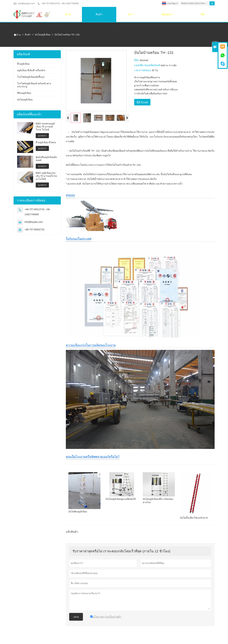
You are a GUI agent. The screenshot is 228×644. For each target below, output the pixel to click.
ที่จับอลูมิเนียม (24, 93)
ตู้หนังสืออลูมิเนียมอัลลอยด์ (46, 159)
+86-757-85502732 (35, 229)
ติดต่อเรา (167, 14)
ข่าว (130, 14)
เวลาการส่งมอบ (143, 70)
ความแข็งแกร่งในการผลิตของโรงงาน (91, 348)
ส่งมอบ (70, 198)
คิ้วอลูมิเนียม (23, 64)
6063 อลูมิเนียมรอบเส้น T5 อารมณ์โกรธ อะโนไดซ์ (46, 176)
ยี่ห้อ (137, 60)
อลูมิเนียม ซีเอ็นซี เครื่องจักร (31, 70)
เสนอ (76, 620)
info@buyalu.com (26, 3)
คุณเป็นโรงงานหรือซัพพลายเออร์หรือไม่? (93, 459)
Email (142, 102)
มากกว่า (42, 136)
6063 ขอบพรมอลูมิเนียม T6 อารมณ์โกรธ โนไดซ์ (45, 127)
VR (203, 14)
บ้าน (68, 14)
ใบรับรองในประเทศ (79, 242)
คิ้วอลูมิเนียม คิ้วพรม (46, 142)
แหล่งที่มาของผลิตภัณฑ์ (147, 65)
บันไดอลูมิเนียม (43, 35)
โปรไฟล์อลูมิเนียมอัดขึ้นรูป (31, 77)
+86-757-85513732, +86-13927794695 (60, 3)
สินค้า (99, 14)
